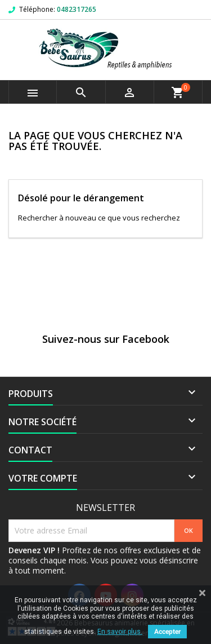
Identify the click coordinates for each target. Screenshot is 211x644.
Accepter (167, 632)
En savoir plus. (120, 632)
